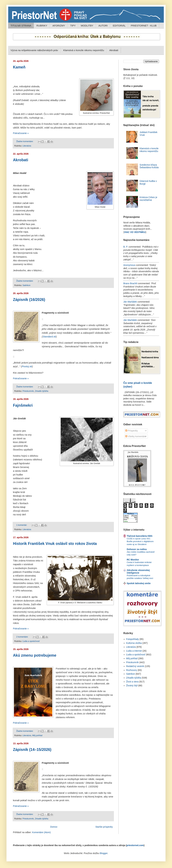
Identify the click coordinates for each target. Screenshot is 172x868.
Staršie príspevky (104, 827)
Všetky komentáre (136, 436)
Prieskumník (28, 391)
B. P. (126, 247)
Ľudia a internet (134, 651)
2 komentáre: (23, 637)
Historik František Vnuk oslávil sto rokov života (55, 544)
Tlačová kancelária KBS (140, 536)
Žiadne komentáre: (25, 141)
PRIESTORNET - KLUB (144, 26)
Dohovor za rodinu (137, 549)
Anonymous (129, 265)
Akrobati (114, 50)
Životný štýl (132, 686)
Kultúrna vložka (134, 643)
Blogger (104, 853)
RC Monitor (133, 560)
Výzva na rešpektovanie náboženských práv (34, 50)
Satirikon (26, 285)
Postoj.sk (27, 366)
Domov (54, 827)
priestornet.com (135, 845)
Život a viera (132, 682)
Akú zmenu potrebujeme (35, 655)
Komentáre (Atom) (41, 832)
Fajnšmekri (23, 405)
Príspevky (132, 431)
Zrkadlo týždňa (42, 391)
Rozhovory (132, 670)
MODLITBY (87, 26)
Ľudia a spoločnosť (31, 641)
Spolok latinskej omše (139, 583)
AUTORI (103, 26)
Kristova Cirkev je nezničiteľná (148, 199)
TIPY (73, 26)
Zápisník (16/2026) (29, 300)
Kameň (19, 67)
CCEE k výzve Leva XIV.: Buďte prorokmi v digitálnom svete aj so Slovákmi (140, 541)
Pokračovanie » (21, 133)
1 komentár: (22, 525)
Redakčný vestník (135, 666)
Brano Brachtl (130, 283)
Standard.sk (49, 337)
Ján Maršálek (130, 302)
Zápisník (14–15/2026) (32, 750)
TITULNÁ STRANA (21, 26)
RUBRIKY (42, 26)
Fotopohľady (133, 639)
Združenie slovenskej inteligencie (138, 571)
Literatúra (27, 146)
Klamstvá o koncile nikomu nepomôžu (84, 50)
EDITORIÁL (119, 26)
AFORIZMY (59, 26)
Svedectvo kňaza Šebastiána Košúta (149, 166)
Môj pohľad (37, 735)
